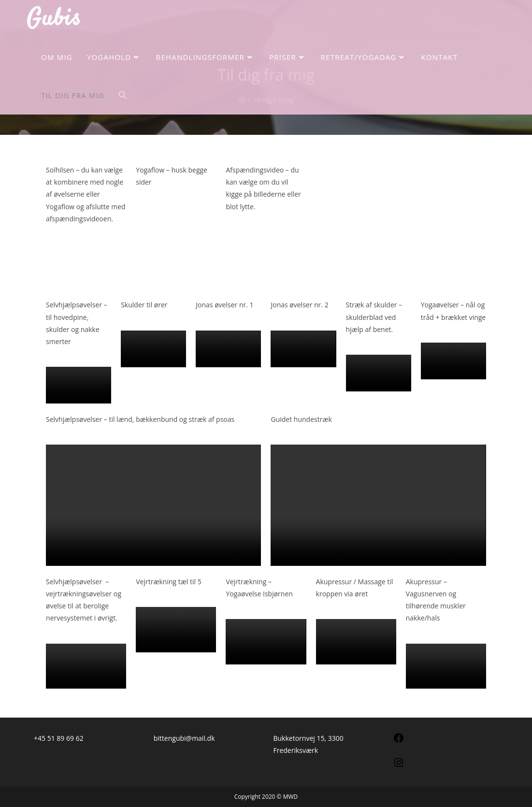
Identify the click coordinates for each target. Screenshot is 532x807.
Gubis (54, 19)
